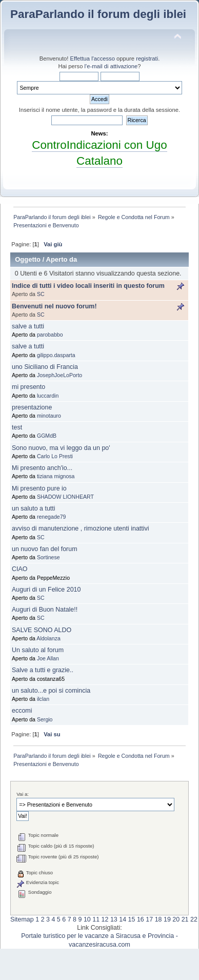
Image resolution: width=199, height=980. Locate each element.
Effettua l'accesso (93, 58)
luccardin (48, 396)
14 (123, 919)
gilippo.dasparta (56, 355)
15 (132, 919)
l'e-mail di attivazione (111, 66)
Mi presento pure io (39, 488)
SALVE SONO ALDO (42, 630)
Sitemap (22, 919)
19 (167, 919)
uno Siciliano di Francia (45, 367)
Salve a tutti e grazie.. (43, 670)
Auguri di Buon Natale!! (45, 610)
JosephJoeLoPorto (59, 375)
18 (158, 919)
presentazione (32, 407)
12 (105, 919)
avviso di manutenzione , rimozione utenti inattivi (81, 528)
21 (185, 919)
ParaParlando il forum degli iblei (98, 14)
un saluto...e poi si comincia (51, 691)
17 (149, 919)
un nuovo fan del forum (45, 549)
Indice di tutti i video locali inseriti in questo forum (88, 286)
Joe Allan (48, 658)
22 (194, 919)
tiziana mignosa (56, 476)
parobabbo (50, 335)
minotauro (49, 416)
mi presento (28, 387)
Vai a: (23, 794)
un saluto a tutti (34, 508)
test (17, 427)
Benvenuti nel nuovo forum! (54, 306)
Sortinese (48, 557)
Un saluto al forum (38, 650)
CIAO (19, 569)
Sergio (45, 719)
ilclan (43, 699)
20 (176, 919)
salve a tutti (28, 326)
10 (87, 919)
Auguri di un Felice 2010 (46, 590)
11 (96, 919)
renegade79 (52, 517)
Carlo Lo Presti (55, 456)
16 (141, 919)
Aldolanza (48, 638)
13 (114, 919)
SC (41, 294)
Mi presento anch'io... (42, 468)
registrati (147, 58)
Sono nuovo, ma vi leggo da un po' (61, 448)
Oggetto (28, 259)
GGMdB (47, 436)
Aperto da (61, 259)
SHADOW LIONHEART (65, 497)
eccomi (22, 711)
